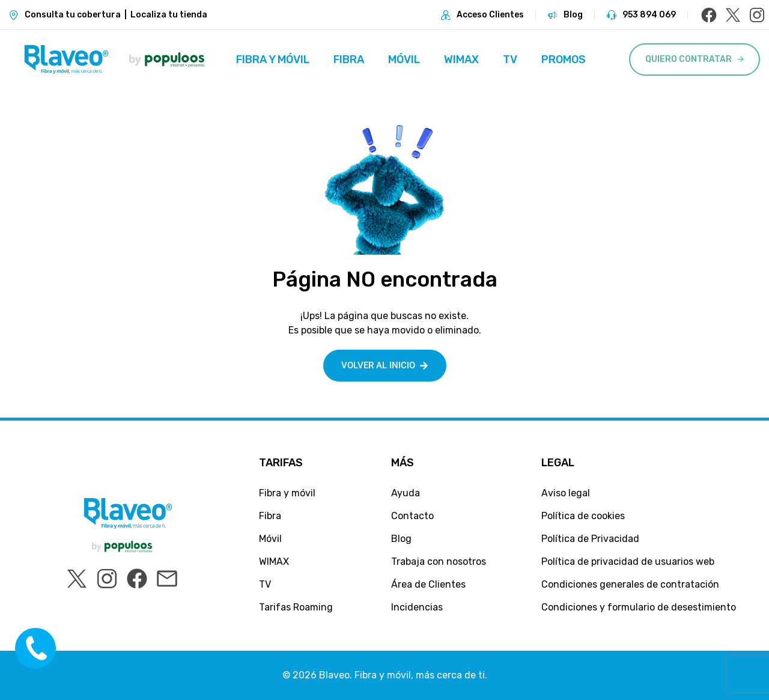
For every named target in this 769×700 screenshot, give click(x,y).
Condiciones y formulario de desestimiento (639, 607)
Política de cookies (583, 516)
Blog (573, 15)
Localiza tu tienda (169, 15)
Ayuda (406, 493)
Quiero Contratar (688, 59)
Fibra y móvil (273, 59)
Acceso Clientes (490, 15)
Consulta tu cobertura (73, 15)
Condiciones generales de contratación (630, 584)
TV (510, 59)
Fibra (349, 59)
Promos (564, 59)
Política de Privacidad (590, 539)
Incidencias (417, 607)
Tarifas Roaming (296, 607)
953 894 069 (649, 15)
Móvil (404, 59)
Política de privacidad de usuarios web (628, 562)
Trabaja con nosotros (439, 562)
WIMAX (461, 59)
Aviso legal (566, 493)
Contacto (412, 516)
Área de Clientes (428, 584)
